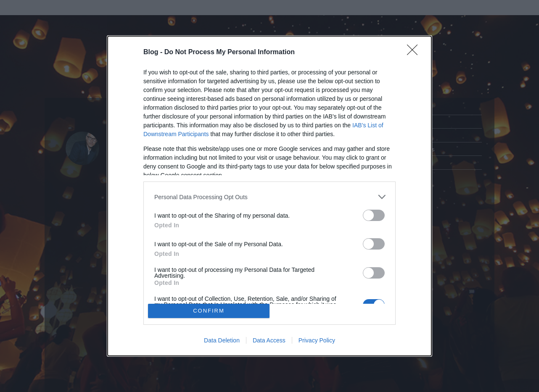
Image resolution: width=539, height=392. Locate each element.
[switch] (374, 215)
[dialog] (269, 196)
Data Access (269, 340)
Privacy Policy (317, 340)
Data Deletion (222, 340)
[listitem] (269, 197)
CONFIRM (209, 311)
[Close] (415, 53)
